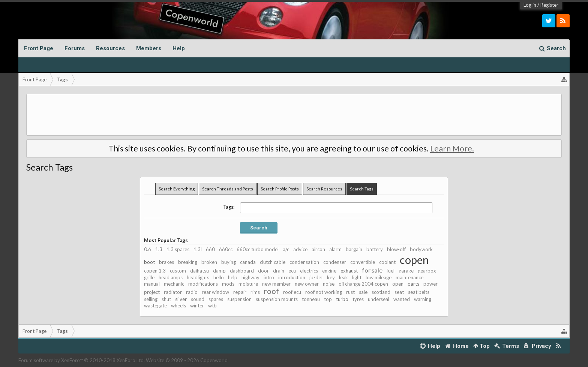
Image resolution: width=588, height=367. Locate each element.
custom (178, 271)
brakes (166, 262)
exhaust (349, 271)
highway (250, 277)
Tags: (229, 207)
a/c (286, 249)
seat (399, 292)
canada (248, 262)
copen (414, 260)
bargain (354, 249)
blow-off (396, 249)
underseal (379, 299)
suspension (239, 299)
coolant (387, 262)
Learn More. (452, 148)
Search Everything (177, 189)
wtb (212, 306)
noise (329, 284)
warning (423, 299)
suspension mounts (277, 299)
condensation (304, 262)
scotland (381, 292)
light (357, 277)
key (331, 277)
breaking (188, 262)
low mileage (379, 277)
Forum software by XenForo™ (82, 360)
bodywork (421, 249)
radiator (173, 292)
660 (210, 249)
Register (549, 5)
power (430, 284)
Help (179, 48)
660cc (226, 249)
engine (329, 271)
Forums (75, 48)
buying (229, 262)
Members (149, 48)
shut (166, 299)
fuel (391, 271)
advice (300, 249)
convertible (363, 262)
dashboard (242, 271)
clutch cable (273, 262)
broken (209, 262)
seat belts (419, 292)
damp (219, 271)
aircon (318, 249)
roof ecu (292, 292)
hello (219, 277)
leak (343, 277)
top (328, 299)
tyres (358, 299)
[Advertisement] (294, 115)
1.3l (198, 249)
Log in (530, 5)
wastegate (155, 306)
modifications (203, 284)
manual (152, 284)
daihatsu (199, 271)
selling (151, 299)
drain (279, 271)
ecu (292, 271)
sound (198, 299)
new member (276, 284)
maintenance (409, 277)
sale (363, 292)
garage (406, 271)
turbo (342, 299)
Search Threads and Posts (228, 189)
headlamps (171, 277)
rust (350, 292)
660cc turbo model (258, 249)
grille (149, 277)
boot (149, 262)
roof (271, 291)
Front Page (39, 48)
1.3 (159, 249)
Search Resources (324, 189)
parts (413, 284)
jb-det (316, 277)
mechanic (174, 284)
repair (240, 292)
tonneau (311, 299)
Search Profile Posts (280, 189)
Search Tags (362, 189)
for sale (372, 270)
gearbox (427, 271)
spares (216, 299)
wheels (178, 306)
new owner (307, 284)
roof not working (324, 292)
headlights (198, 277)
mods (228, 284)
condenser (335, 262)
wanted (402, 299)
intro (269, 277)
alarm (335, 249)
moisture (248, 284)
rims (255, 292)
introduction (292, 277)
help (233, 277)
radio (192, 292)
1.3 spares (178, 249)
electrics (309, 271)
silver (181, 299)
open (398, 284)
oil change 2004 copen (363, 284)
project (152, 292)
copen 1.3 (155, 271)
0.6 (148, 249)
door (263, 271)
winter (197, 306)
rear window (215, 292)
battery (375, 249)
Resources (110, 48)
